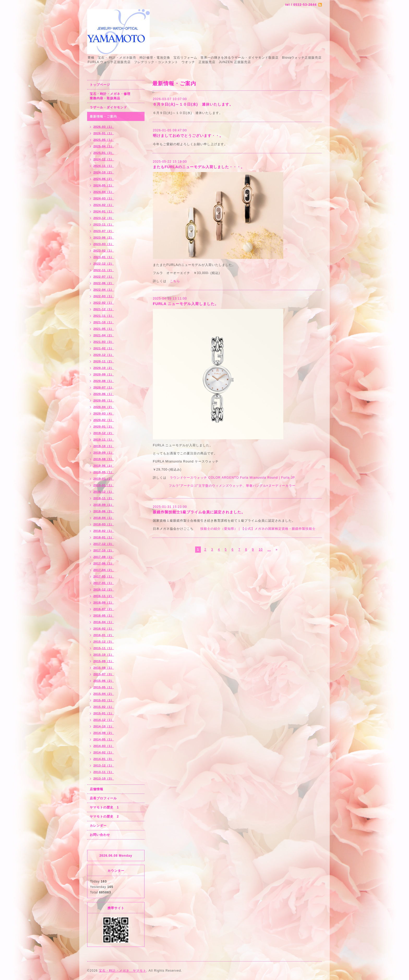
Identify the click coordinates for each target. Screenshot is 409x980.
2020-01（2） (104, 427)
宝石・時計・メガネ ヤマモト (123, 971)
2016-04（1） (104, 622)
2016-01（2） (104, 635)
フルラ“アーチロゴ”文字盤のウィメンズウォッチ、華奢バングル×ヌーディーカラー (232, 486)
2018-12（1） (104, 492)
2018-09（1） (104, 505)
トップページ (100, 85)
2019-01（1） (104, 485)
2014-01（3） (104, 759)
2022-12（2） (104, 264)
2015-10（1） (104, 655)
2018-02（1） (104, 531)
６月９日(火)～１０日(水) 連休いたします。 (193, 104)
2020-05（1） (104, 400)
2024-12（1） (104, 159)
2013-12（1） (104, 765)
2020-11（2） (104, 361)
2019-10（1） (104, 446)
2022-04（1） (104, 290)
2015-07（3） (104, 674)
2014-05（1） (104, 739)
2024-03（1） (104, 198)
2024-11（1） (104, 166)
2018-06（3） (104, 511)
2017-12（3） (104, 544)
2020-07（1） (104, 387)
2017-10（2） (104, 550)
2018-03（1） (104, 524)
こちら (175, 281)
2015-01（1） (104, 713)
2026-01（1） (104, 133)
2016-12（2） (104, 589)
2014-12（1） (104, 720)
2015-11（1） (104, 648)
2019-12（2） (104, 433)
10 (261, 550)
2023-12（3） (104, 218)
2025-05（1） (104, 140)
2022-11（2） (104, 270)
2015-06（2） (104, 681)
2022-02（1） (104, 303)
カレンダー (98, 826)
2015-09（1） (104, 661)
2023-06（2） (104, 238)
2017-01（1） (104, 583)
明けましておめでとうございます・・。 (188, 136)
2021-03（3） (104, 342)
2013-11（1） (104, 772)
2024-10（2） (104, 172)
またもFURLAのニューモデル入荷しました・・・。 (199, 167)
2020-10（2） (104, 368)
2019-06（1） (104, 466)
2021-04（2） (104, 335)
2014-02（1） (104, 752)
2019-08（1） (104, 459)
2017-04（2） (104, 570)
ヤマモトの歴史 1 (104, 807)
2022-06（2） (104, 283)
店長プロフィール (103, 798)
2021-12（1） (104, 309)
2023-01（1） (104, 257)
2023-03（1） (104, 244)
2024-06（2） (104, 179)
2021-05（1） (104, 329)
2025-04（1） (104, 146)
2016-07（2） (104, 609)
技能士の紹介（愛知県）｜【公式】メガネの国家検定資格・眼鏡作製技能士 (258, 529)
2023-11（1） (104, 224)
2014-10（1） (104, 726)
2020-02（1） (104, 420)
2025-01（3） (104, 153)
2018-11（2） (104, 498)
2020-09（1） (104, 374)
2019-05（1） (104, 472)
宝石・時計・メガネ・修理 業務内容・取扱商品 (116, 96)
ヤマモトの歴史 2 (104, 817)
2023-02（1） (104, 251)
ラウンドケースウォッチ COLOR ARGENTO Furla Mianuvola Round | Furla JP (232, 478)
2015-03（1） (104, 700)
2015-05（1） (104, 687)
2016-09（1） (104, 602)
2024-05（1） (104, 185)
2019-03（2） (104, 479)
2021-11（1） (104, 316)
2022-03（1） (104, 296)
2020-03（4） (104, 413)
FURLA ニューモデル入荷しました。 (186, 304)
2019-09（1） (104, 453)
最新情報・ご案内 (103, 117)
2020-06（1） (104, 394)
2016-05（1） (104, 616)
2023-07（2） (104, 231)
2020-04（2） (104, 407)
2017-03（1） (104, 576)
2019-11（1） (104, 440)
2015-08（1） (104, 668)
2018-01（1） (104, 537)
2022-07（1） (104, 277)
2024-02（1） (104, 205)
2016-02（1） (104, 629)
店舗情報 (97, 789)
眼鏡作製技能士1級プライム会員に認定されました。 (199, 512)
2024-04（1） (104, 192)
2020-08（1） (104, 381)
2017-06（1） (104, 563)
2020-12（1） (104, 355)
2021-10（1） (104, 322)
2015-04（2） (104, 694)
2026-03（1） (104, 127)
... (269, 550)
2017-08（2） (104, 557)
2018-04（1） (104, 518)
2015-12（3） (104, 642)
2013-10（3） (104, 778)
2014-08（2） (104, 733)
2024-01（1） (104, 211)
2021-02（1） (104, 348)
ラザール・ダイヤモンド (108, 107)
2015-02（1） (104, 707)
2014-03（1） (104, 746)
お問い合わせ (100, 835)
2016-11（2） (104, 596)
